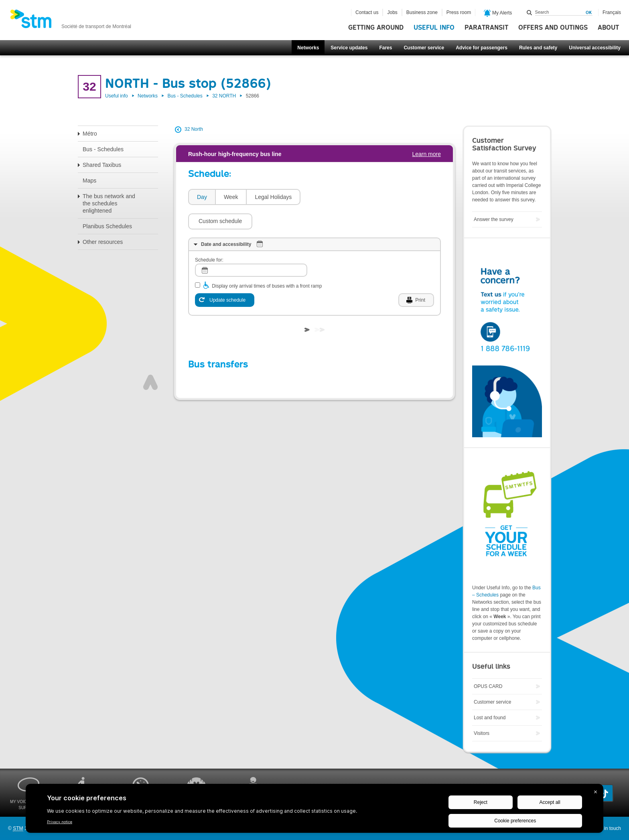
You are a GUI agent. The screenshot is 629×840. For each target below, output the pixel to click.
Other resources (103, 242)
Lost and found (490, 718)
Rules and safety (538, 48)
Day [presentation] (202, 197)
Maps (89, 181)
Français (612, 12)
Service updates (349, 48)
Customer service (424, 48)
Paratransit (486, 28)
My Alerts (498, 13)
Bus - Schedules (185, 96)
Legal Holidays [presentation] (273, 197)
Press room (459, 12)
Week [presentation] (231, 197)
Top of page (150, 358)
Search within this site (530, 12)
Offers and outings (553, 28)
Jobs (392, 12)
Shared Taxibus (102, 165)
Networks (308, 48)
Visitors (482, 733)
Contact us (367, 12)
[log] (251, 246)
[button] (337, 197)
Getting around (376, 28)
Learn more (426, 154)
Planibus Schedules (107, 226)
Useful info (434, 28)
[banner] (71, 21)
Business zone (422, 12)
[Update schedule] (225, 276)
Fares (386, 48)
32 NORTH (224, 96)
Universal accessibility (595, 48)
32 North (194, 129)
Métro (90, 134)
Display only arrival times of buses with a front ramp (267, 262)
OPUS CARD (488, 686)
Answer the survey (494, 219)
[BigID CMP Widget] (314, 810)
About (608, 28)
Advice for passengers (482, 48)
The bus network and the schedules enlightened (109, 203)
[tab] (202, 197)
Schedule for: (209, 236)
